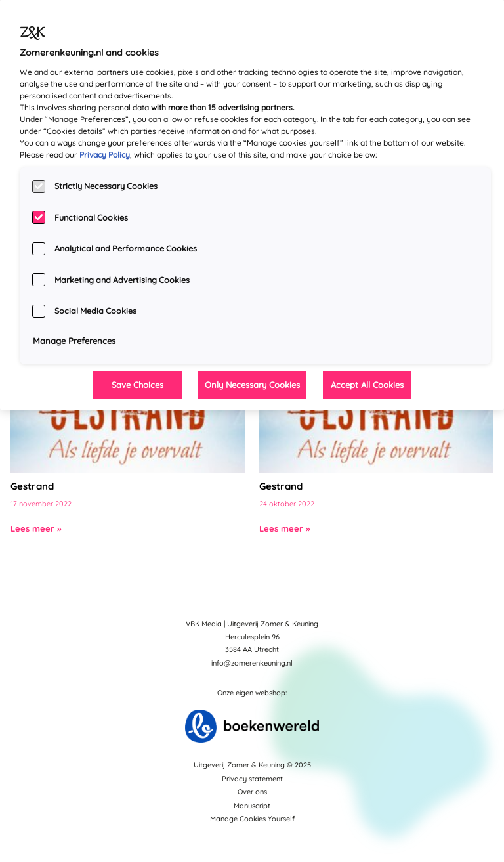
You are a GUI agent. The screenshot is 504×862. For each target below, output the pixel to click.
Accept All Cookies (367, 385)
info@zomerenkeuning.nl (252, 663)
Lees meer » (36, 528)
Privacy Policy (105, 155)
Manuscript (252, 806)
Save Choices (137, 385)
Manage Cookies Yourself (252, 819)
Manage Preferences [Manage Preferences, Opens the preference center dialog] (74, 341)
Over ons (252, 792)
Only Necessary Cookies (252, 385)
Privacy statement (252, 779)
